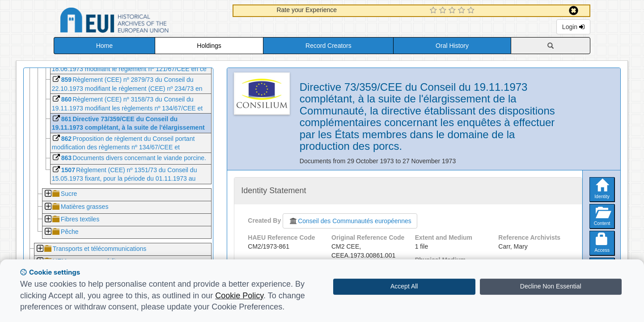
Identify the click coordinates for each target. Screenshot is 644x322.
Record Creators (328, 46)
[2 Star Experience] (444, 11)
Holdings (209, 46)
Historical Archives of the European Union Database (140, 22)
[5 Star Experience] (472, 11)
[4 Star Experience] (463, 11)
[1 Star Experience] (434, 11)
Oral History (452, 46)
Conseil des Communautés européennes (350, 221)
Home (104, 46)
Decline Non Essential (551, 286)
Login (573, 27)
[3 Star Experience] (453, 11)
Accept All (404, 286)
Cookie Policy (239, 296)
